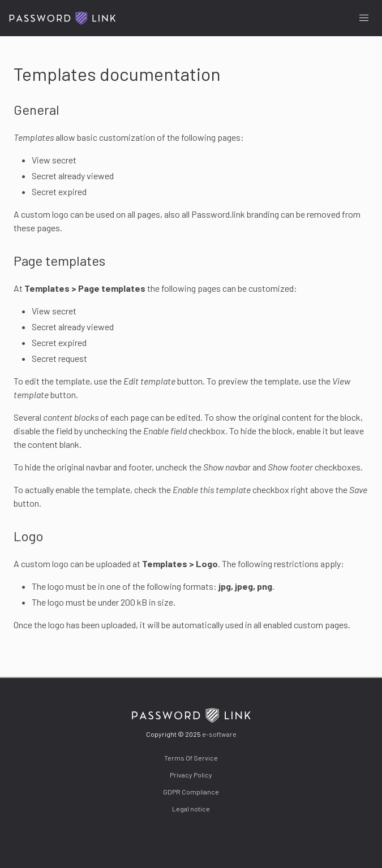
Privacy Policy (191, 775)
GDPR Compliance (191, 792)
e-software (219, 734)
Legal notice (191, 809)
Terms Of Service (191, 758)
